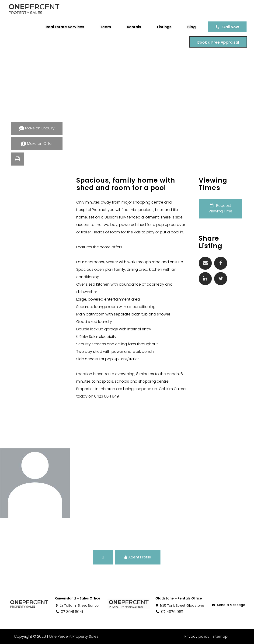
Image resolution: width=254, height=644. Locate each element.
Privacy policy (197, 636)
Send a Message (228, 605)
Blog (191, 27)
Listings (164, 27)
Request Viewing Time (220, 208)
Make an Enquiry (37, 128)
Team (106, 27)
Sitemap (220, 636)
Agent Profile (138, 557)
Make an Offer (37, 144)
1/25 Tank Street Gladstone (180, 606)
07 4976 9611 (169, 612)
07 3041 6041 (69, 612)
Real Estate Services (65, 27)
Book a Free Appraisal (218, 42)
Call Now (231, 27)
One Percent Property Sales (74, 636)
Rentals (134, 27)
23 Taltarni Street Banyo (77, 606)
